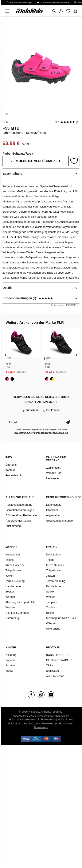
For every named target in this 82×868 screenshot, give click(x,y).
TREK (50, 665)
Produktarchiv (14, 475)
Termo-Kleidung (15, 581)
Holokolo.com (32, 723)
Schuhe (10, 665)
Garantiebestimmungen (20, 510)
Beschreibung (13, 174)
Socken (10, 592)
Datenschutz (54, 505)
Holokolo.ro (65, 719)
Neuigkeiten (13, 554)
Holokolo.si (15, 723)
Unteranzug (13, 618)
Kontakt (10, 470)
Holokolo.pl (32, 719)
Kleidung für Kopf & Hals (20, 602)
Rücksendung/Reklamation (22, 515)
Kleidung (11, 655)
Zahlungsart (53, 468)
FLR (5, 122)
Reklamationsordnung (19, 505)
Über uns (11, 465)
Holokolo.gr (41, 727)
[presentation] (6, 355)
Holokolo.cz (16, 719)
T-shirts (51, 607)
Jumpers (51, 602)
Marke (9, 671)
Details (8, 288)
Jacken (10, 576)
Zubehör (11, 660)
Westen (10, 607)
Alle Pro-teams (55, 676)
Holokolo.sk (62, 716)
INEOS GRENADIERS (60, 660)
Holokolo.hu (48, 719)
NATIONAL (53, 671)
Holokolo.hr (66, 723)
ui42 (50, 716)
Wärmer (10, 597)
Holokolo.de (49, 723)
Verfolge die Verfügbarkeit (36, 161)
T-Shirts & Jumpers (17, 613)
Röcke (50, 613)
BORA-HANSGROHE (59, 655)
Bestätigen (68, 422)
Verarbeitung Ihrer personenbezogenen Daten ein (41, 433)
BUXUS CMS (35, 716)
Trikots (10, 560)
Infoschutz (52, 510)
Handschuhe (13, 586)
